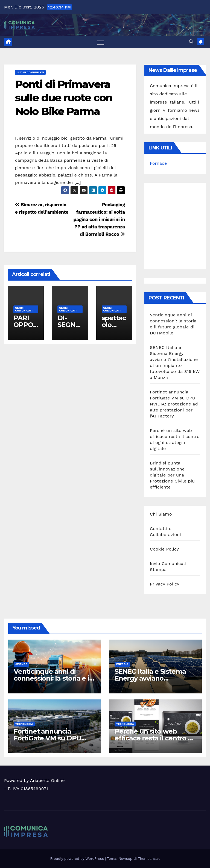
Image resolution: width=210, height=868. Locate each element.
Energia (122, 664)
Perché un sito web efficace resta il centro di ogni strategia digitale (154, 738)
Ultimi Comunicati (30, 72)
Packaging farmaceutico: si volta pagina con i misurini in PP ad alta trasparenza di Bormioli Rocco (99, 219)
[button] (191, 42)
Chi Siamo (161, 514)
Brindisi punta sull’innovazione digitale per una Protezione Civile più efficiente (172, 475)
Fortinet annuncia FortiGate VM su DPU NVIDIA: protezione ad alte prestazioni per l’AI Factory (174, 404)
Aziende (21, 664)
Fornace (158, 163)
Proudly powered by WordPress (78, 859)
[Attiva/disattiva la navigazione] (101, 42)
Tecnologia (24, 724)
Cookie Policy (164, 549)
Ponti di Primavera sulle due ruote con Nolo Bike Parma (64, 98)
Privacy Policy (165, 584)
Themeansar (148, 859)
